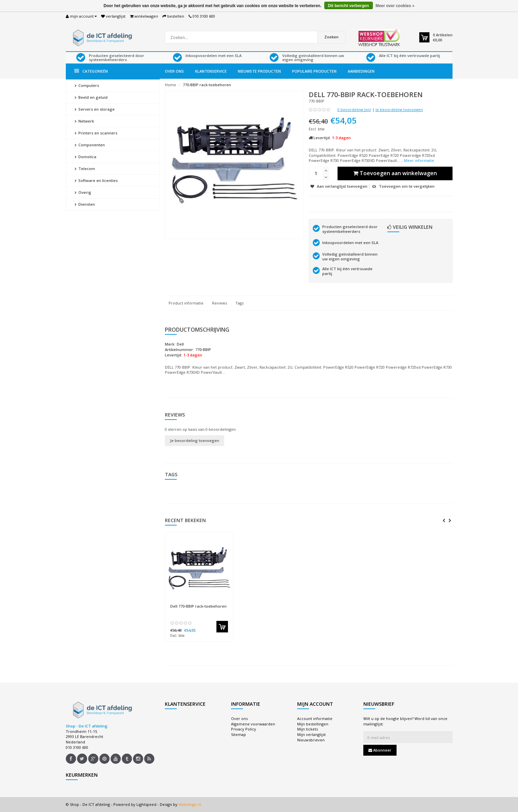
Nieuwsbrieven (311, 740)
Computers (87, 85)
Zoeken (331, 37)
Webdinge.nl (190, 804)
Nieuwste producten (259, 71)
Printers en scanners (96, 133)
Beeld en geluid (91, 97)
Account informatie (315, 718)
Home (170, 85)
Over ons (174, 71)
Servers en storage (95, 109)
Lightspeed (146, 804)
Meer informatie (419, 160)
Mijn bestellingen (313, 724)
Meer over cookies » (395, 6)
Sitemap (238, 734)
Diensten (85, 204)
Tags (239, 303)
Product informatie (186, 303)
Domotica (85, 157)
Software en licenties (96, 180)
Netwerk (84, 121)
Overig (83, 192)
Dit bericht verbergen (349, 6)
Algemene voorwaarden (253, 724)
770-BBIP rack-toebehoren (207, 85)
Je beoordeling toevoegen (399, 109)
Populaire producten (314, 71)
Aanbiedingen (361, 71)
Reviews (219, 303)
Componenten (90, 145)
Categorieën (91, 71)
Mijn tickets (308, 729)
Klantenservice (211, 71)
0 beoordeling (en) (354, 109)
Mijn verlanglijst (311, 734)
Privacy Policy (244, 729)
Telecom (85, 169)
